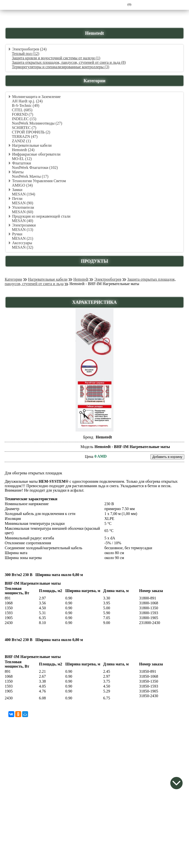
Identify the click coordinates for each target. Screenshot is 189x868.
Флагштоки (22, 163)
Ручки (17, 234)
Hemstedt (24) (23, 150)
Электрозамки (24, 225)
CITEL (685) (22, 110)
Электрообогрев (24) (29, 49)
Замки (17, 190)
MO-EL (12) (22, 159)
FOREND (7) (23, 114)
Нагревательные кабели (32, 145)
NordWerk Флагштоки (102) (35, 168)
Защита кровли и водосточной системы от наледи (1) (56, 58)
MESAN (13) (23, 230)
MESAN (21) (23, 238)
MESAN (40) (23, 221)
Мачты (18, 172)
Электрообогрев (108, 279)
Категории (13, 279)
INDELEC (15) (24, 119)
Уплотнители (23, 207)
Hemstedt (81, 279)
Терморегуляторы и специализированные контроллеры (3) (61, 67)
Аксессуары (22, 243)
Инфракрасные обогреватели (36, 154)
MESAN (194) (24, 194)
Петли (17, 199)
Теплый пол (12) (25, 54)
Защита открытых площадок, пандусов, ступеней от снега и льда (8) (69, 62)
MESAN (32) (23, 247)
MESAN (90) (23, 203)
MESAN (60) (23, 212)
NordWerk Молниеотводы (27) (37, 123)
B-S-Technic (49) (25, 105)
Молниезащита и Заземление (36, 97)
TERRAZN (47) (25, 137)
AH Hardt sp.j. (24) (27, 101)
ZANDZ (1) (21, 141)
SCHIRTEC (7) (24, 128)
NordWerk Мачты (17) (30, 176)
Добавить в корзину (167, 457)
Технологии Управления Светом (39, 181)
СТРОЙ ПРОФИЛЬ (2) (31, 132)
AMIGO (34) (22, 185)
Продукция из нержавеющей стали (41, 216)
